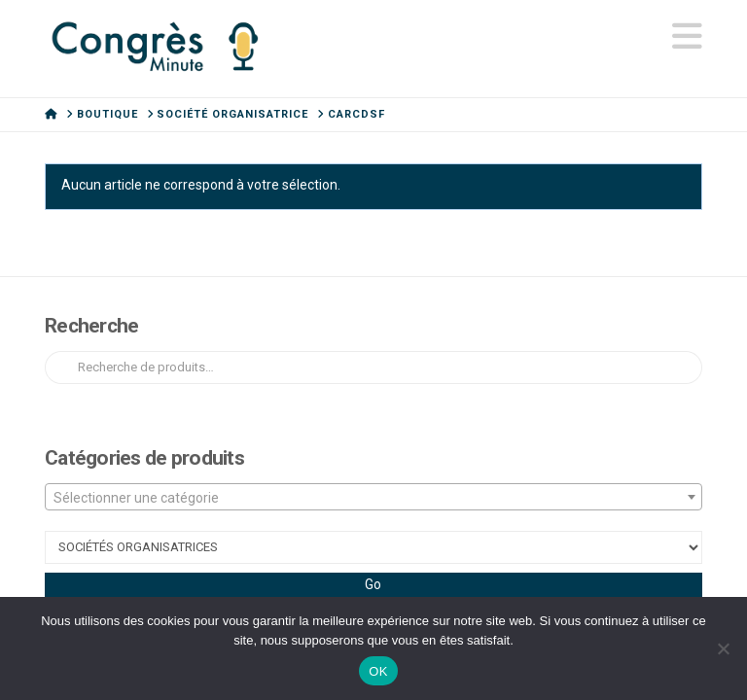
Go (373, 584)
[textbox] (373, 498)
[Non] (723, 648)
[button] (687, 37)
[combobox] (373, 497)
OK (378, 671)
